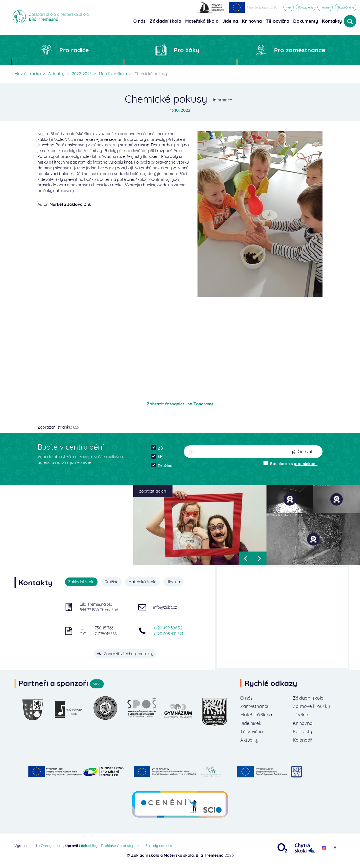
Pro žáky (187, 50)
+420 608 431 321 (168, 634)
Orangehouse (52, 846)
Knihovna (303, 723)
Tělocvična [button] (277, 21)
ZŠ (157, 448)
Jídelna (173, 582)
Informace (223, 100)
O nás (246, 698)
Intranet (325, 7)
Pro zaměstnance (300, 50)
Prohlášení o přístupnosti (122, 846)
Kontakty (332, 21)
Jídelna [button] (230, 21)
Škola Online (346, 7)
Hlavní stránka (28, 74)
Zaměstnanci (254, 706)
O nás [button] (139, 21)
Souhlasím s (290, 463)
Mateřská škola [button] (202, 21)
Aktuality (56, 74)
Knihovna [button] (252, 21)
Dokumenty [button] (306, 21)
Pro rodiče (74, 50)
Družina (162, 465)
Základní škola (308, 698)
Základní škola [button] (165, 21)
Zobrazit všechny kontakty (125, 654)
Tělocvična (251, 731)
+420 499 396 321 (168, 628)
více (97, 684)
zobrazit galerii (153, 491)
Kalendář (302, 740)
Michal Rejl (89, 846)
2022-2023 (82, 74)
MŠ (157, 457)
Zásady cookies (159, 846)
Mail (289, 7)
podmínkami (306, 464)
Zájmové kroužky (311, 706)
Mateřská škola (113, 74)
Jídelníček (251, 723)
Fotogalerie (306, 7)
